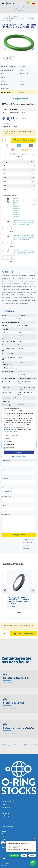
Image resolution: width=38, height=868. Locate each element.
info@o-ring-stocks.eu (10, 708)
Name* (4, 469)
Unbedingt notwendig (12, 436)
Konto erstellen (6, 863)
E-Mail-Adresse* (6, 461)
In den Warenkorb (23, 140)
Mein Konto (5, 866)
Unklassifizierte (10, 448)
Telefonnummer (6, 496)
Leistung (8, 439)
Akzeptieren (19, 452)
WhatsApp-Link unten (9, 733)
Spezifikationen (8, 311)
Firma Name (5, 478)
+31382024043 (6, 813)
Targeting (9, 442)
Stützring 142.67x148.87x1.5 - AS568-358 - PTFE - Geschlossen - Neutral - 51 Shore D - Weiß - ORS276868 (24, 222)
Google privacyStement (11, 432)
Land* (3, 487)
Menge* (4, 505)
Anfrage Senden (19, 535)
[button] (33, 4)
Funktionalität (10, 445)
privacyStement (22, 425)
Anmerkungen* (6, 514)
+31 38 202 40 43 (8, 683)
